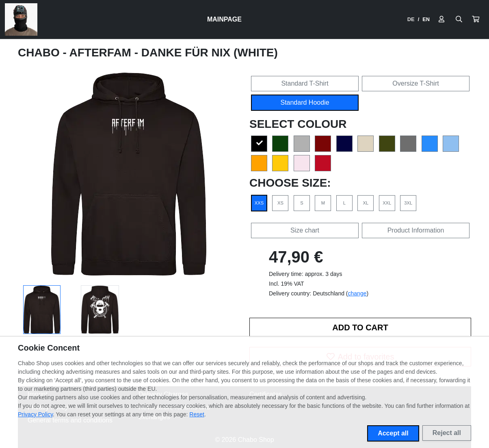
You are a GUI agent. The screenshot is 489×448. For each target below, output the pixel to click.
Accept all (393, 433)
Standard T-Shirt (305, 83)
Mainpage (224, 19)
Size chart (305, 230)
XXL (387, 203)
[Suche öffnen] (459, 19)
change (357, 293)
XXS (259, 203)
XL (366, 203)
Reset (197, 414)
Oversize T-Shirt (415, 83)
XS (280, 203)
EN (426, 19)
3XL (408, 203)
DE (411, 19)
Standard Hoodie (305, 102)
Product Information (416, 230)
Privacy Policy (35, 414)
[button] (476, 19)
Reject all (447, 433)
